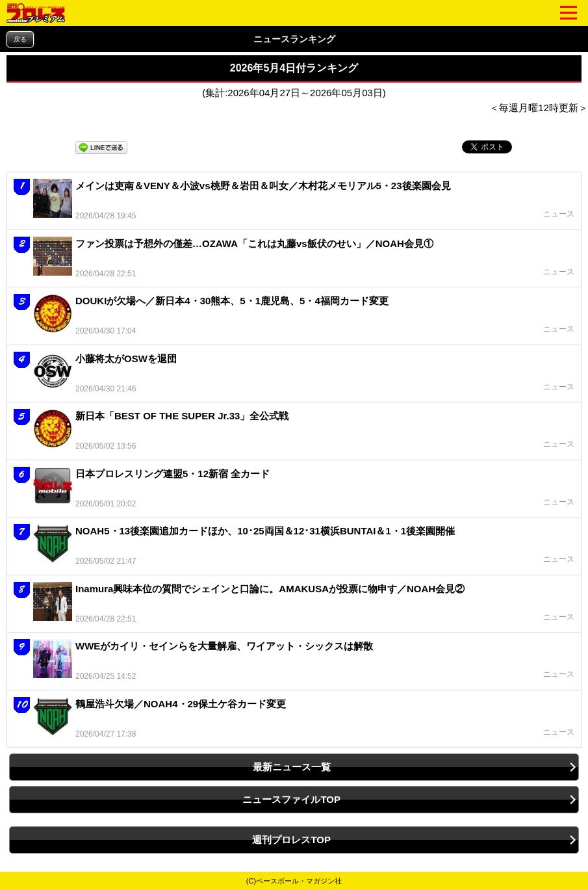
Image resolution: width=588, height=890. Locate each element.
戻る (20, 39)
